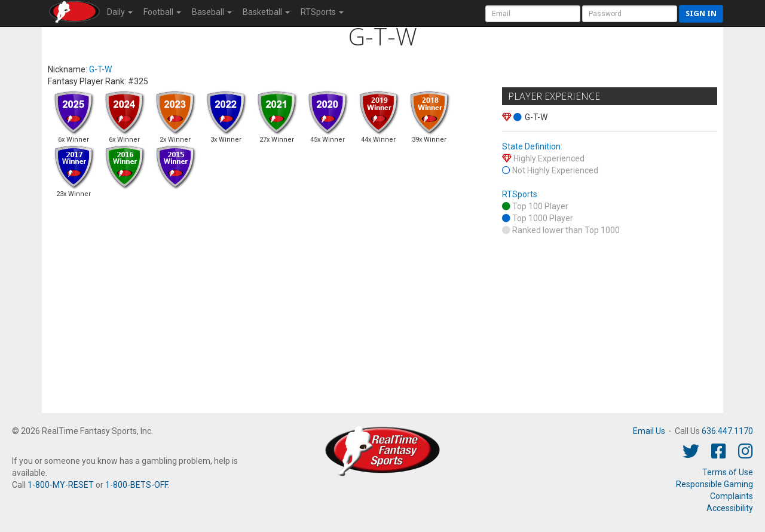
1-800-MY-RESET (61, 485)
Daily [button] (120, 12)
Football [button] (162, 12)
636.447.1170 (727, 431)
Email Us (649, 431)
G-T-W (100, 69)
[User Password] (630, 14)
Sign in (701, 13)
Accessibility (730, 508)
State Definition (531, 146)
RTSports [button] (322, 12)
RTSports (520, 194)
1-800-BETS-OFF (136, 485)
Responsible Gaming (714, 484)
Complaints (732, 496)
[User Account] (533, 14)
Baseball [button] (212, 12)
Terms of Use (728, 472)
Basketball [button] (266, 12)
